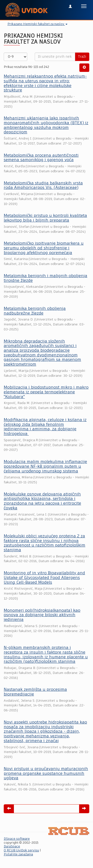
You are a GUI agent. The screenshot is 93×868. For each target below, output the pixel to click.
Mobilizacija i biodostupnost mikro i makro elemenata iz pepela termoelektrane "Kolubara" (46, 392)
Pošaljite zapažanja (18, 854)
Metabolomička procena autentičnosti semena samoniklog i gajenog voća (41, 158)
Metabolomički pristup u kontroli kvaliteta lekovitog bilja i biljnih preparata (45, 218)
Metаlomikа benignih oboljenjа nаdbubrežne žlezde (35, 311)
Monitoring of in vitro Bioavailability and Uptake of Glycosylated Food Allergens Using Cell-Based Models (44, 578)
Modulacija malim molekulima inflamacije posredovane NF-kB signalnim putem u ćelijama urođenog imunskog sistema (45, 466)
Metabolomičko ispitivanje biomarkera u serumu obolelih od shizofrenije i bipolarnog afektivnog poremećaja (44, 248)
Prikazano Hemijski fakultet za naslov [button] (37, 24)
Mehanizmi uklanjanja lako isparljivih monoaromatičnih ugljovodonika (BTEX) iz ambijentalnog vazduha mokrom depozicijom (46, 125)
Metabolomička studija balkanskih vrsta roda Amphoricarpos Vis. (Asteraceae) (43, 186)
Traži (82, 57)
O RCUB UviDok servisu (21, 851)
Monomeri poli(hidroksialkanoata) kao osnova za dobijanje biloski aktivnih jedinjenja (42, 615)
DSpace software (17, 839)
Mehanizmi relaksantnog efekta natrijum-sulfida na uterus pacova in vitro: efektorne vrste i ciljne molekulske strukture (45, 83)
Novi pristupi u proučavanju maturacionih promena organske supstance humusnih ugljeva (46, 774)
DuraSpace (12, 847)
